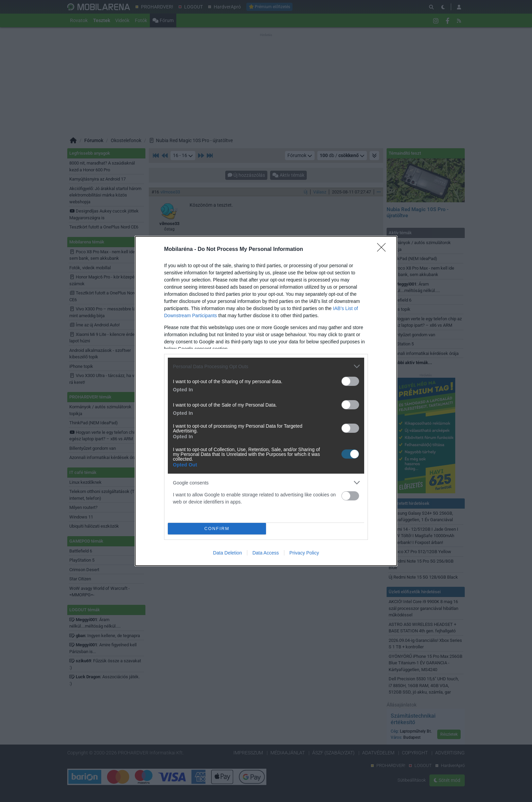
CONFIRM (217, 529)
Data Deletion (227, 553)
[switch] (350, 381)
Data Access (266, 553)
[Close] (384, 250)
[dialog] (266, 401)
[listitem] (266, 366)
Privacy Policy (304, 553)
